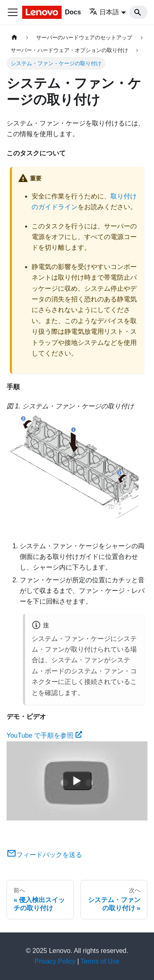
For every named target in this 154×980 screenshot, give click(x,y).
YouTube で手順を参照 (44, 735)
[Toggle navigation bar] (13, 12)
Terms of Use (100, 961)
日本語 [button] (104, 12)
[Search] (138, 12)
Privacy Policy (55, 961)
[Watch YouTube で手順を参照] (77, 781)
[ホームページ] (14, 38)
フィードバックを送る (44, 855)
